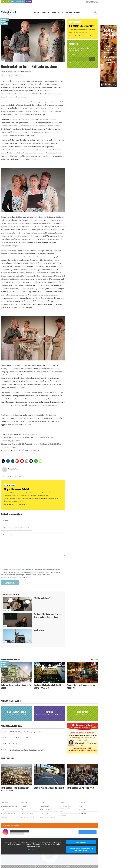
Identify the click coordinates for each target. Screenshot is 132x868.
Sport (82, 806)
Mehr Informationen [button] (33, 850)
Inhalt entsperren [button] (81, 842)
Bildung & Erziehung (8, 814)
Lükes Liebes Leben (27, 817)
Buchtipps (5, 802)
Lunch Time (73, 55)
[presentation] (17, 563)
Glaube (23, 806)
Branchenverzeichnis (18, 1)
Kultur (54, 13)
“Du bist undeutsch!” (42, 598)
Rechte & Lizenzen (43, 866)
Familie (60, 13)
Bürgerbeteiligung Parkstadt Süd (67, 807)
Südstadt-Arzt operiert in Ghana (20, 738)
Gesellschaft (45, 13)
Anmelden (92, 59)
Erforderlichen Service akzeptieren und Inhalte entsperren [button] (81, 849)
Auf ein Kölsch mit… (28, 814)
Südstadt (83, 810)
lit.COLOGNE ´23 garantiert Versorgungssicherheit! (26, 732)
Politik (37, 13)
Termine (29, 1)
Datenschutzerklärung (18, 570)
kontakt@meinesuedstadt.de (10, 577)
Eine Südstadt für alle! (9, 806)
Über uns (77, 13)
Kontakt (31, 866)
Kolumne (24, 810)
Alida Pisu (19, 72)
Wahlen (82, 802)
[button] (3, 461)
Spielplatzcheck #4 (15, 744)
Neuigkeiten (44, 806)
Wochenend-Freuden (76, 63)
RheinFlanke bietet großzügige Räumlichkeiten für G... (27, 750)
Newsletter (68, 13)
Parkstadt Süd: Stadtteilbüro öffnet (80, 788)
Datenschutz (56, 866)
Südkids (4, 817)
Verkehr (63, 816)
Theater (23, 477)
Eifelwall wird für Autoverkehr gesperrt (49, 788)
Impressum (67, 866)
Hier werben (6, 1)
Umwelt (62, 812)
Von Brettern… (39, 630)
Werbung (83, 814)
